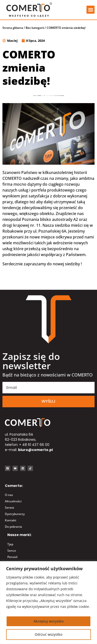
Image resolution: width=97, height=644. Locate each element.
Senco (12, 551)
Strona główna (13, 28)
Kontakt (11, 520)
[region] (48, 603)
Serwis (10, 508)
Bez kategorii (35, 28)
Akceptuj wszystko (48, 621)
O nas (9, 495)
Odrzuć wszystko (48, 634)
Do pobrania (13, 527)
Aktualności (13, 501)
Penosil (12, 557)
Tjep (10, 544)
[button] (91, 10)
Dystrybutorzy (15, 514)
